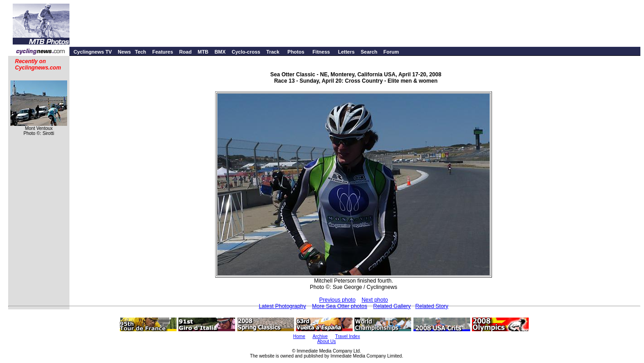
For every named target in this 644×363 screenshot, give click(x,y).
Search (369, 52)
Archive (320, 336)
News (125, 52)
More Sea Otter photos (340, 306)
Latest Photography (282, 306)
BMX (220, 52)
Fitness (321, 52)
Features (162, 52)
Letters (347, 52)
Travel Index (348, 336)
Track (273, 52)
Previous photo (337, 300)
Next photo (375, 300)
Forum (391, 52)
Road (186, 52)
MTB (203, 52)
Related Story (432, 306)
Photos (296, 52)
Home (299, 336)
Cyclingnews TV (93, 52)
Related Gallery (392, 306)
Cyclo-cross (246, 52)
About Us (327, 341)
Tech (140, 52)
